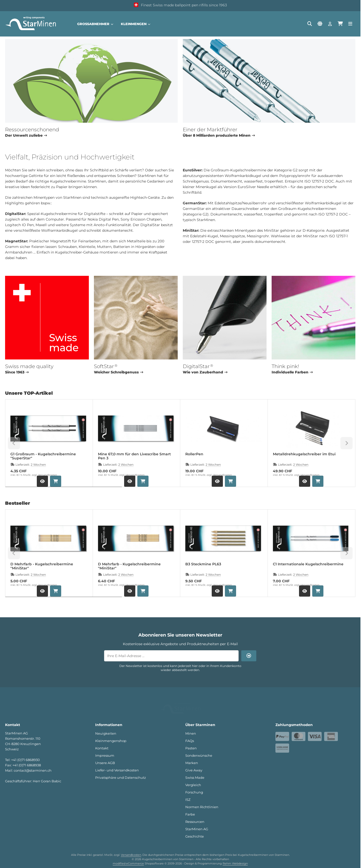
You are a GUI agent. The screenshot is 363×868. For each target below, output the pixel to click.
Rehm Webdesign (235, 857)
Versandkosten (48, 475)
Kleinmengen (136, 24)
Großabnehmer (95, 24)
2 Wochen (38, 465)
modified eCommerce (128, 857)
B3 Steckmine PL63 (203, 564)
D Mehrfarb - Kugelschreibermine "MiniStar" (42, 566)
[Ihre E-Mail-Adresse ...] (171, 656)
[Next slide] (346, 443)
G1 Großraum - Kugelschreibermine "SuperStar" (43, 456)
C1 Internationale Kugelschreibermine (308, 564)
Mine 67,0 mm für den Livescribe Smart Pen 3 (134, 456)
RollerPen (194, 454)
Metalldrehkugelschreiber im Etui (304, 454)
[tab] (64, 491)
